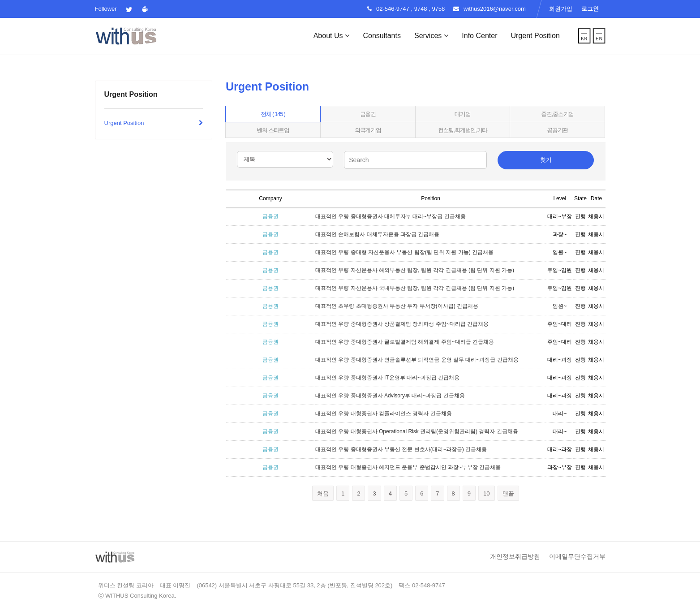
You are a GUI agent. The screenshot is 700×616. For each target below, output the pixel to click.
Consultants (382, 36)
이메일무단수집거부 (577, 556)
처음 (323, 493)
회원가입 (561, 9)
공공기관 (557, 130)
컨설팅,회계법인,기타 (463, 130)
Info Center (479, 36)
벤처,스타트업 (273, 130)
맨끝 (508, 493)
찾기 (546, 160)
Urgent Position (535, 36)
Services (431, 36)
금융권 (368, 114)
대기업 (462, 114)
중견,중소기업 (557, 114)
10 (489, 495)
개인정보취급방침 (515, 556)
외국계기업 (368, 130)
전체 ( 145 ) (273, 114)
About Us (332, 36)
